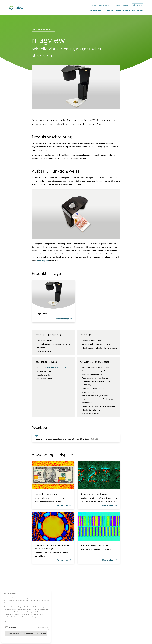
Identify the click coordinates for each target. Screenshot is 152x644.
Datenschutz (20, 639)
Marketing (13, 627)
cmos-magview (43, 261)
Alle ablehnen (41, 634)
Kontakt (33, 639)
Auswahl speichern (13, 634)
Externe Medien (14, 622)
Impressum (27, 639)
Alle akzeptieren (28, 634)
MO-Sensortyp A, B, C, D (57, 367)
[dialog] (97, 10)
